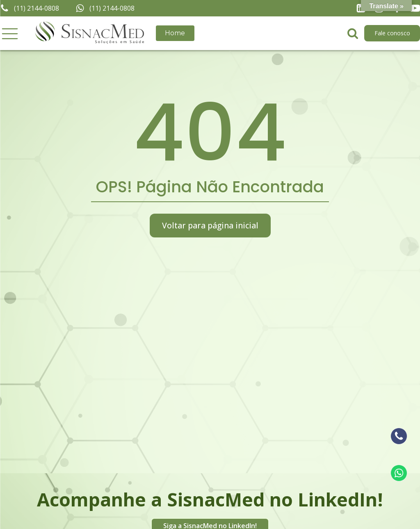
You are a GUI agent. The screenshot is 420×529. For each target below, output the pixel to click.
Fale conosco (392, 33)
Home (175, 33)
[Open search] (353, 33)
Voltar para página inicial (210, 225)
